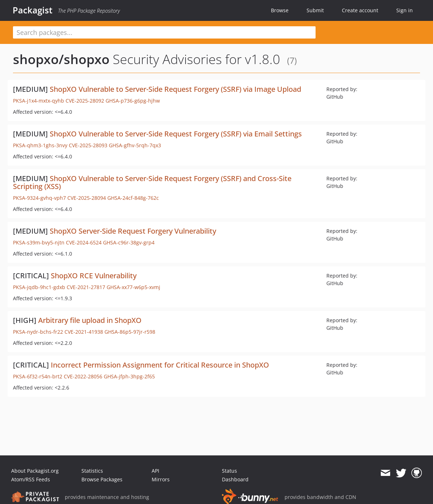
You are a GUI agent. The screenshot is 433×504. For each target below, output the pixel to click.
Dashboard (235, 479)
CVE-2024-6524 (84, 242)
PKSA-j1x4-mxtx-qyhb (39, 101)
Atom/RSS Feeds (31, 479)
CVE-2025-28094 (87, 198)
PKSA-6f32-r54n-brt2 (38, 376)
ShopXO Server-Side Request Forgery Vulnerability (133, 231)
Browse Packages (102, 479)
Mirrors (161, 479)
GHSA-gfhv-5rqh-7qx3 (135, 145)
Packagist (33, 10)
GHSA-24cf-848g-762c (133, 198)
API (155, 471)
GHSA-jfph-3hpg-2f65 (129, 376)
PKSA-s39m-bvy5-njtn (39, 242)
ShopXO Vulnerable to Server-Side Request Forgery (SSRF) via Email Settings (176, 134)
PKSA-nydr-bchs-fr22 (38, 332)
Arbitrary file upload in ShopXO (90, 320)
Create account (360, 10)
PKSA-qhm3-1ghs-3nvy (40, 145)
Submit (315, 10)
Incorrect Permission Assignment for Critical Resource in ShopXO (160, 365)
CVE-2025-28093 (88, 145)
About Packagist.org (35, 471)
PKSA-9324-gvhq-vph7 (39, 198)
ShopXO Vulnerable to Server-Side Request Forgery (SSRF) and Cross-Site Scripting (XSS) (152, 182)
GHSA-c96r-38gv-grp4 (129, 242)
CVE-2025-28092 (85, 101)
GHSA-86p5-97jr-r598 (130, 332)
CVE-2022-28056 (83, 376)
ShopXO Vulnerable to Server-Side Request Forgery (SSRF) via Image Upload (175, 89)
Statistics (92, 471)
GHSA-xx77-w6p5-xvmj (133, 287)
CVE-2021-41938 (84, 332)
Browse (280, 10)
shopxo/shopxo (61, 59)
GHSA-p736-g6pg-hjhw (133, 101)
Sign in (405, 10)
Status (229, 471)
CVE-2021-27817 (86, 287)
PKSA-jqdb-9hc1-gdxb (39, 287)
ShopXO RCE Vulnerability (94, 276)
